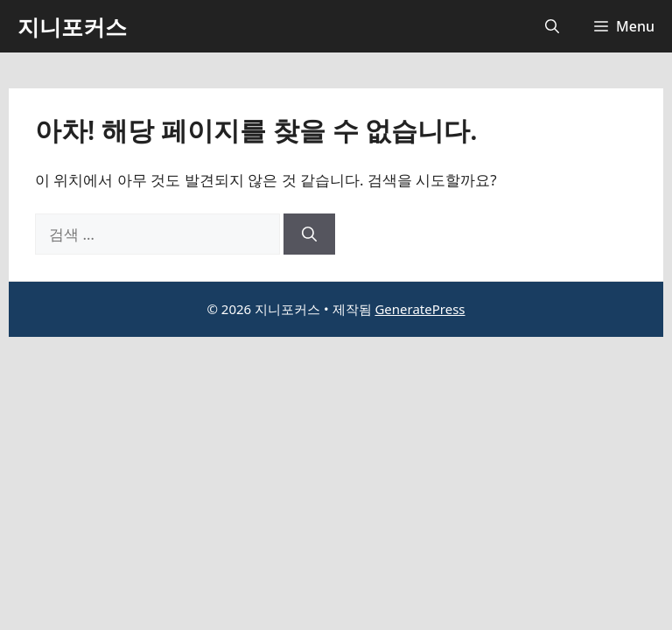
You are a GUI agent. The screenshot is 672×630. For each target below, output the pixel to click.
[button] (552, 26)
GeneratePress (420, 309)
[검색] (309, 234)
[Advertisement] (336, 468)
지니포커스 (72, 26)
